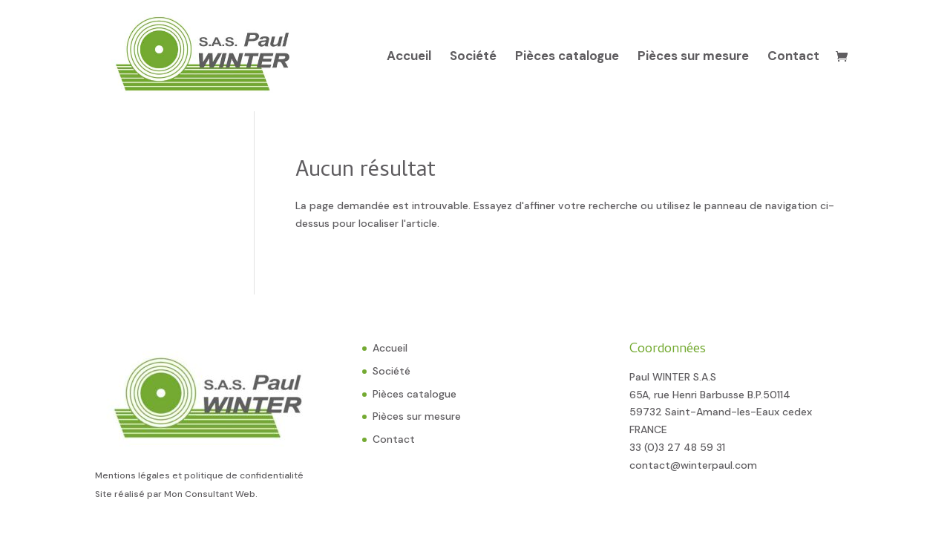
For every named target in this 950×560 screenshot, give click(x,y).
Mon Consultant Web (210, 494)
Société (473, 57)
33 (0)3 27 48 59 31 (677, 447)
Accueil (409, 57)
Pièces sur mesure (693, 57)
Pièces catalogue (567, 57)
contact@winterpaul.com (693, 465)
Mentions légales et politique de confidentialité (199, 475)
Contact (793, 57)
